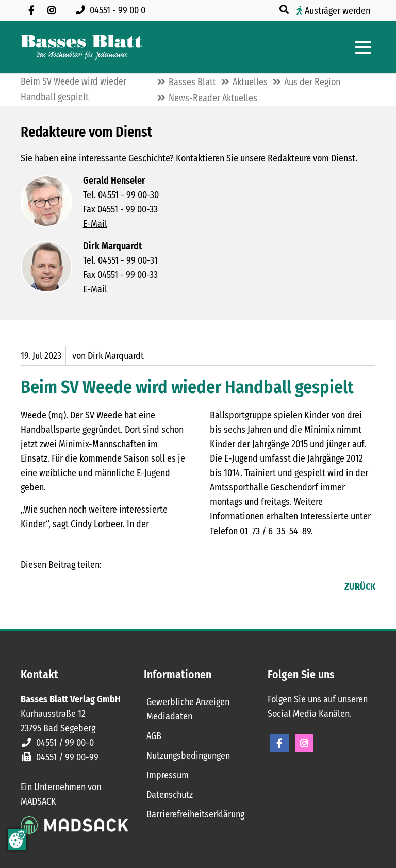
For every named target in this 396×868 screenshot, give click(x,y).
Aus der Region (312, 82)
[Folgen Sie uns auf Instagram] (52, 10)
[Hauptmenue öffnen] (363, 47)
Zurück (360, 587)
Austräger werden (337, 11)
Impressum (168, 775)
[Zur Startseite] (81, 47)
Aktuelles (250, 82)
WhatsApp (91, 588)
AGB (154, 736)
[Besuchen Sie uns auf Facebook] (31, 10)
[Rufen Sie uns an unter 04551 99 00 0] (113, 10)
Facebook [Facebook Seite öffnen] (279, 743)
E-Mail (95, 224)
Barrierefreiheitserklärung (195, 814)
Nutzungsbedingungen (188, 756)
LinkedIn (49, 588)
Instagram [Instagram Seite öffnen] (304, 743)
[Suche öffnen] (285, 10)
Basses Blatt (192, 82)
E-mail (70, 588)
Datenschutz (170, 795)
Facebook (29, 588)
